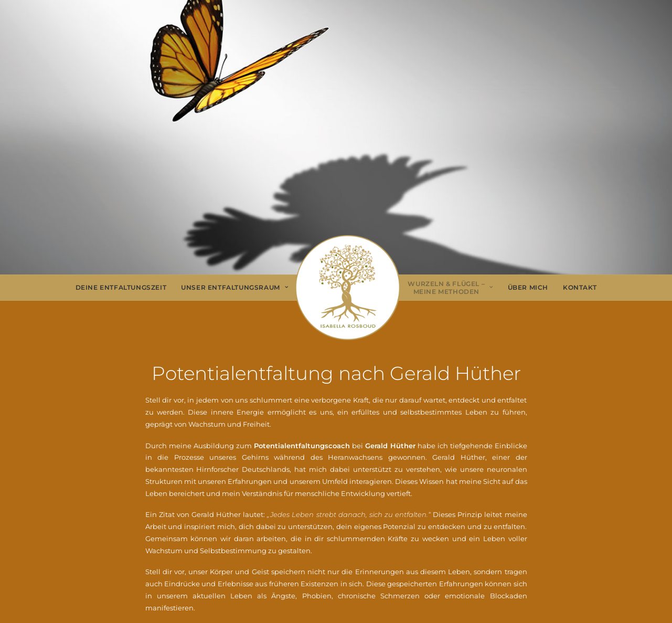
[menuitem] (121, 288)
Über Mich (528, 287)
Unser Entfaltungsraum (234, 287)
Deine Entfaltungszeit (121, 287)
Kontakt (580, 287)
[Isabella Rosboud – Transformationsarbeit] (348, 288)
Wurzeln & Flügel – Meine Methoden (450, 288)
